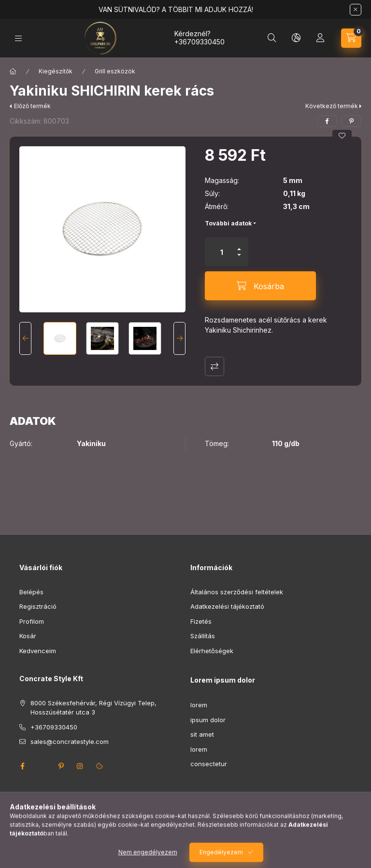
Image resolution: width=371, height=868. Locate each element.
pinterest (61, 766)
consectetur (209, 764)
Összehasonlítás (214, 366)
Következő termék (332, 106)
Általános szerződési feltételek (237, 592)
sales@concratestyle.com (70, 742)
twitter (42, 766)
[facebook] (327, 121)
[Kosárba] (260, 286)
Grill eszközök (115, 71)
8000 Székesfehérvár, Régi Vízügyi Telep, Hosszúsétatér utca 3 (93, 708)
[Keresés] (272, 38)
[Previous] (25, 338)
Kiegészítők (56, 71)
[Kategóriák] (18, 38)
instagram (80, 766)
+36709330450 (200, 42)
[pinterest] (351, 121)
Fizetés (201, 621)
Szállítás (203, 636)
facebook (22, 766)
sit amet (202, 734)
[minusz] (239, 259)
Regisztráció (38, 606)
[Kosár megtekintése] (351, 38)
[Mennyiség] (222, 252)
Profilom (32, 621)
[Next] (179, 338)
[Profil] (320, 38)
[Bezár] (356, 10)
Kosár (28, 636)
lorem (199, 705)
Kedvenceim (38, 651)
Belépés (31, 592)
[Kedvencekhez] (342, 136)
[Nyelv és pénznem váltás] (296, 38)
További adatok (228, 223)
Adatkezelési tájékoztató (227, 606)
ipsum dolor (208, 720)
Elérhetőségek (212, 651)
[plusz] (239, 245)
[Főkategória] (13, 71)
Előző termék (32, 106)
